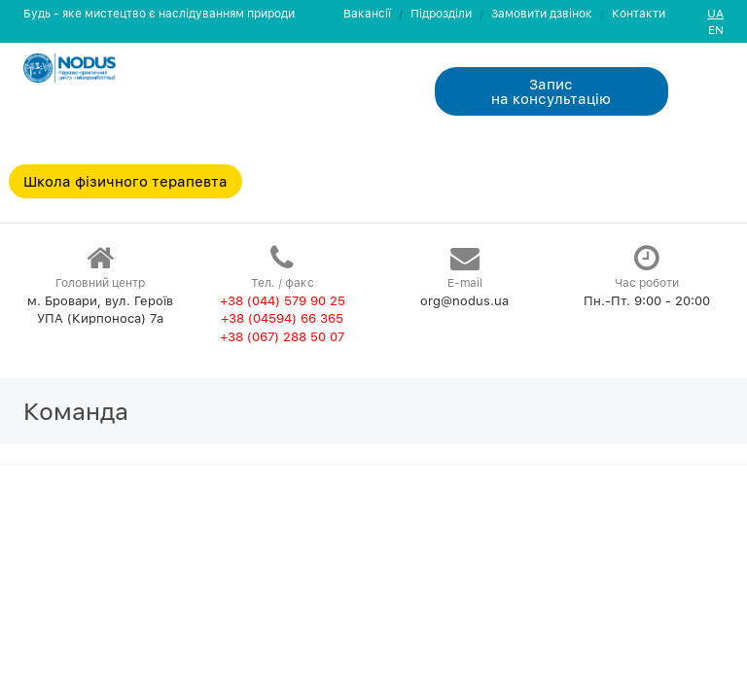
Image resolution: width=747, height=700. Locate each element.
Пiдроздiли (441, 13)
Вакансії (367, 13)
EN (716, 30)
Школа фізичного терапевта (125, 181)
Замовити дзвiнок (542, 13)
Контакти (639, 13)
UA (715, 13)
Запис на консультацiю (551, 91)
